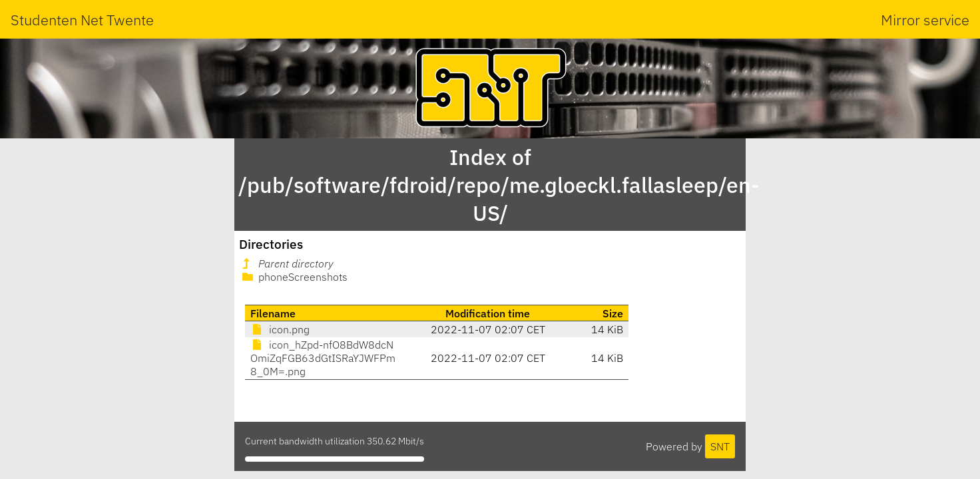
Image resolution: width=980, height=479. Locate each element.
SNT (720, 446)
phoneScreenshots (294, 277)
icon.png (280, 329)
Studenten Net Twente (82, 20)
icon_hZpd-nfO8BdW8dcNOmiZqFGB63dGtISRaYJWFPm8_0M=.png (323, 358)
